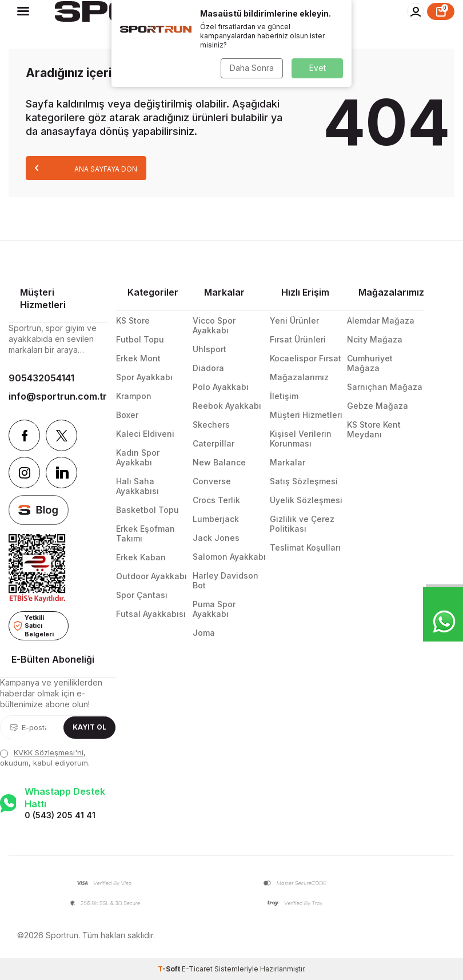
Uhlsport (209, 349)
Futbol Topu (140, 339)
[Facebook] (24, 435)
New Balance (219, 462)
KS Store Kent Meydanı (374, 429)
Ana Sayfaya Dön (86, 168)
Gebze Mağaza (378, 406)
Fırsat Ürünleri (298, 339)
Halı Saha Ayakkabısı (137, 486)
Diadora (208, 368)
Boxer (127, 415)
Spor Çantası (142, 595)
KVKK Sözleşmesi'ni (49, 752)
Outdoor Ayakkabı (151, 576)
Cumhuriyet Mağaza (370, 363)
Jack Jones (216, 538)
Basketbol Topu (147, 510)
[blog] (39, 510)
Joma (204, 633)
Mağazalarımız (299, 377)
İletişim (284, 396)
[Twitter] (61, 435)
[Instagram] (24, 473)
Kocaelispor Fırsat (306, 358)
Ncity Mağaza (375, 339)
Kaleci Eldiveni (145, 434)
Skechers (211, 425)
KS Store (133, 320)
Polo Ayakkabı (221, 387)
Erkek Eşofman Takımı (145, 533)
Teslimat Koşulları (305, 547)
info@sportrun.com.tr (58, 396)
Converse (212, 481)
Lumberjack (216, 519)
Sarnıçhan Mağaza (385, 387)
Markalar (288, 462)
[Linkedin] (61, 473)
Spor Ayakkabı (144, 377)
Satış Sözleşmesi (304, 481)
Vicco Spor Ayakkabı (214, 325)
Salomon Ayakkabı (229, 557)
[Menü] (23, 11)
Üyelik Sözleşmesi (306, 500)
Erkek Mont (138, 358)
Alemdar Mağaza (381, 320)
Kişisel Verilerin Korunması (301, 439)
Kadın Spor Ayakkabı (138, 457)
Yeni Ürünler (294, 320)
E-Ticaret (197, 969)
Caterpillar (213, 443)
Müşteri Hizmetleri (306, 415)
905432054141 (41, 378)
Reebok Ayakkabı (227, 406)
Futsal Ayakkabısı (151, 614)
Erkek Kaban (141, 557)
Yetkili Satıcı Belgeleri (34, 626)
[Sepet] (441, 11)
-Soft (170, 969)
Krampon (134, 396)
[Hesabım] (416, 11)
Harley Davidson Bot (225, 580)
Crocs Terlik (216, 500)
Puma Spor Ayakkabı (214, 609)
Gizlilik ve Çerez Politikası (302, 524)
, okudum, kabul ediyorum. (45, 757)
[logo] (162, 11)
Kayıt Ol (89, 727)
